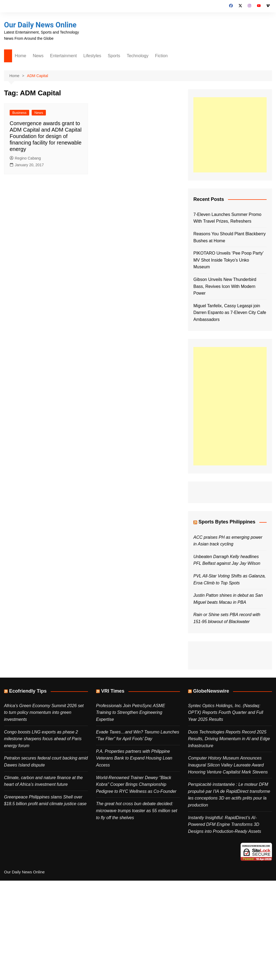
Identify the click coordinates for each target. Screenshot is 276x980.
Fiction (161, 56)
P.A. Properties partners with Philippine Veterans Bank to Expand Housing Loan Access (134, 758)
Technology (138, 56)
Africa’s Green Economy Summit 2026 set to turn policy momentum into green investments (44, 713)
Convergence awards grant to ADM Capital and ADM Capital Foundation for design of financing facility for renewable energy (46, 136)
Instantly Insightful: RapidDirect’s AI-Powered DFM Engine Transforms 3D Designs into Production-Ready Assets (225, 824)
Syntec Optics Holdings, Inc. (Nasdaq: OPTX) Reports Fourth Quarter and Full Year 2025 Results (226, 713)
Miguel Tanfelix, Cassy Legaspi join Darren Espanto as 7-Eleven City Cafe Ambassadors (230, 313)
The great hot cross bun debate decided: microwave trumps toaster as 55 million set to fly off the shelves (137, 811)
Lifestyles (92, 56)
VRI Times (113, 691)
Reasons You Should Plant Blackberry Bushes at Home (230, 237)
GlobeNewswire (211, 691)
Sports (114, 56)
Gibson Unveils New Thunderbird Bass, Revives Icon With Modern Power (225, 286)
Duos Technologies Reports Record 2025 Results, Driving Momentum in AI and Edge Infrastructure (229, 739)
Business (19, 113)
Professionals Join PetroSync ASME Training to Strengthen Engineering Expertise (130, 713)
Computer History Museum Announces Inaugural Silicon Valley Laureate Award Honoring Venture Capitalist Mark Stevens (228, 765)
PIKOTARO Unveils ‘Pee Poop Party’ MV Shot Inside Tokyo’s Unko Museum (228, 260)
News (38, 56)
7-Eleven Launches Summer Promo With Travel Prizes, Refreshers (227, 218)
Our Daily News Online (41, 25)
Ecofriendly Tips (28, 691)
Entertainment (64, 56)
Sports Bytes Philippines (227, 522)
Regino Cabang (25, 158)
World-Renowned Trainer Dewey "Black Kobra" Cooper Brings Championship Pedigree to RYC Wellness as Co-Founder (136, 784)
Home (21, 56)
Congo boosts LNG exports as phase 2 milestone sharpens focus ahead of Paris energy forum (43, 739)
